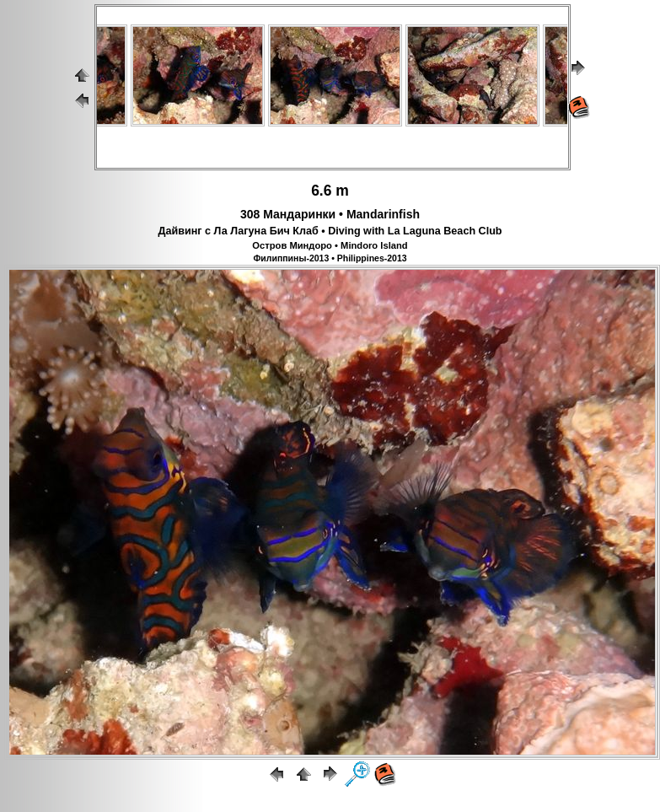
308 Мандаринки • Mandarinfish (330, 214)
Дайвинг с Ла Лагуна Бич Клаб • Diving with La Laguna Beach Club (330, 231)
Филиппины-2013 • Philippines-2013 (330, 258)
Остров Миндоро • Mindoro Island (330, 245)
